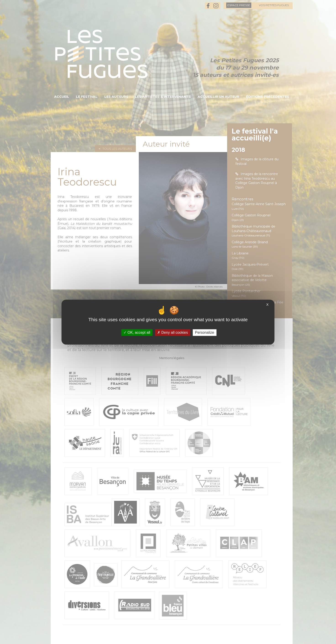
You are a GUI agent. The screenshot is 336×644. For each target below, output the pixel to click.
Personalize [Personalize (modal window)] (205, 332)
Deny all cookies (173, 332)
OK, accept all (137, 332)
